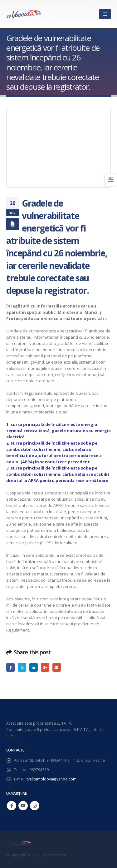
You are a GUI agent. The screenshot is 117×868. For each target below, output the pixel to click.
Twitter (22, 667)
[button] (105, 14)
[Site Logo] (23, 14)
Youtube (23, 806)
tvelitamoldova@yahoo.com (51, 779)
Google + (45, 667)
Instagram (35, 806)
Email (57, 667)
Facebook (10, 667)
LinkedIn (34, 667)
